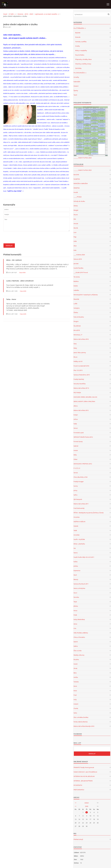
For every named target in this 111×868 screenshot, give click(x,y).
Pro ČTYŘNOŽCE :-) (80, 28)
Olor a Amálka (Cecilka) (81, 717)
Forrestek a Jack (79, 433)
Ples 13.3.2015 (78, 370)
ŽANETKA (77, 188)
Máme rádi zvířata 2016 (81, 339)
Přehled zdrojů (78, 839)
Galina (76, 646)
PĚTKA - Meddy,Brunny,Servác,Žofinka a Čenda (89, 513)
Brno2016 (77, 330)
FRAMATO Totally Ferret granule (84, 767)
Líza (75, 628)
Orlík (75, 241)
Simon (76, 428)
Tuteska (76, 682)
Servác (76, 473)
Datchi (76, 642)
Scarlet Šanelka (78, 268)
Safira (75, 495)
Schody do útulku (79, 201)
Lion (75, 232)
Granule (78, 37)
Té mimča (77, 277)
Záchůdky (78, 68)
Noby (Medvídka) (79, 619)
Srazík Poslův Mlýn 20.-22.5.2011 (84, 557)
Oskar (75, 459)
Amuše (76, 224)
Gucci (75, 593)
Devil (75, 575)
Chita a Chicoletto (79, 637)
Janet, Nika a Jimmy (80, 353)
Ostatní (76, 86)
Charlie (76, 708)
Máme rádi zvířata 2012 (81, 410)
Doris (75, 686)
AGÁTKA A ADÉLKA (79, 522)
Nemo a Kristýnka (79, 588)
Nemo (76, 553)
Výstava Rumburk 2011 (81, 584)
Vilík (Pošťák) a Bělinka (81, 633)
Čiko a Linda (78, 651)
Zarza (75, 624)
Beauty (76, 579)
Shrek (75, 668)
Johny (75, 490)
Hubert (76, 704)
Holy (75, 699)
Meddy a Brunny (79, 655)
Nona (75, 611)
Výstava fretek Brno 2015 (82, 375)
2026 (87, 806)
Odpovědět (22, 272)
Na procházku (80, 55)
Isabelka (76, 290)
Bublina (76, 281)
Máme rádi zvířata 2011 (81, 504)
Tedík (75, 530)
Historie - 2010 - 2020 (25, 14)
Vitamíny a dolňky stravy (83, 64)
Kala (75, 250)
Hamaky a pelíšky (81, 42)
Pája (75, 237)
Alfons (76, 406)
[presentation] (20, 238)
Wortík (76, 228)
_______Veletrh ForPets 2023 (83, 158)
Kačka (75, 562)
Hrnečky (76, 77)
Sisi (75, 548)
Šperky (76, 90)
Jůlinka (76, 606)
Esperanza (77, 570)
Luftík (75, 304)
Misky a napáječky (81, 50)
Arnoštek (77, 535)
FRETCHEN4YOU (79, 790)
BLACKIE (76, 175)
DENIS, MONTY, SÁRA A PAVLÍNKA (84, 401)
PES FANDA (77, 393)
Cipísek (76, 526)
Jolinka (76, 566)
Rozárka (76, 659)
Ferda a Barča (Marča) (81, 722)
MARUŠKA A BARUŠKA (81, 183)
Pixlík (75, 615)
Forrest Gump (78, 441)
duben (87, 803)
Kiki (75, 219)
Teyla (75, 602)
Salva (75, 713)
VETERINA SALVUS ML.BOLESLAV (84, 776)
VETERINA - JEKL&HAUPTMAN (83, 781)
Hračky (78, 46)
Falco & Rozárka (79, 317)
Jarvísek (76, 264)
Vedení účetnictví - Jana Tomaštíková (85, 772)
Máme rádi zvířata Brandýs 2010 (84, 726)
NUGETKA (77, 179)
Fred (75, 695)
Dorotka (76, 597)
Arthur (76, 419)
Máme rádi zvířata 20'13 (81, 388)
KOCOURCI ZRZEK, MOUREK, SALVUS (85, 397)
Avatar (76, 450)
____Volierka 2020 (79, 255)
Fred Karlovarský (79, 508)
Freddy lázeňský (79, 379)
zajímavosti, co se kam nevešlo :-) (47, 14)
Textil (75, 95)
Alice (75, 246)
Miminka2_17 (78, 335)
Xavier (76, 664)
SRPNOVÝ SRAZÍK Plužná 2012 (83, 437)
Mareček (76, 299)
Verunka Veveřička (80, 384)
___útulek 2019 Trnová (81, 272)
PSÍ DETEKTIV (78, 785)
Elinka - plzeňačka (79, 544)
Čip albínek (77, 326)
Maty (75, 348)
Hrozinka (77, 517)
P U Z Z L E (77, 468)
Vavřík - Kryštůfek (79, 539)
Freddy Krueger (79, 482)
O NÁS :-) (12, 14)
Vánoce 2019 (78, 259)
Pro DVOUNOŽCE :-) (80, 73)
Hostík (76, 192)
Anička (76, 677)
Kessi (75, 691)
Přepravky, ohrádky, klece (83, 59)
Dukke (76, 286)
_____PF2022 (78, 197)
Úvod (5, 14)
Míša (75, 455)
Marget (76, 210)
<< (76, 803)
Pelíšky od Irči (78, 361)
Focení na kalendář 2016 (81, 366)
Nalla (75, 424)
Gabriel (76, 446)
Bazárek (78, 33)
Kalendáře (77, 82)
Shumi (76, 215)
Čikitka (76, 312)
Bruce (75, 357)
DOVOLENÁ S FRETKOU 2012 (83, 464)
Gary (75, 344)
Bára (75, 673)
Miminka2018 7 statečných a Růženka (86, 295)
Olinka (76, 206)
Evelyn (76, 415)
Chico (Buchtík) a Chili (80, 477)
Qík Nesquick (78, 499)
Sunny (76, 486)
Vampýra (77, 308)
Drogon (76, 321)
